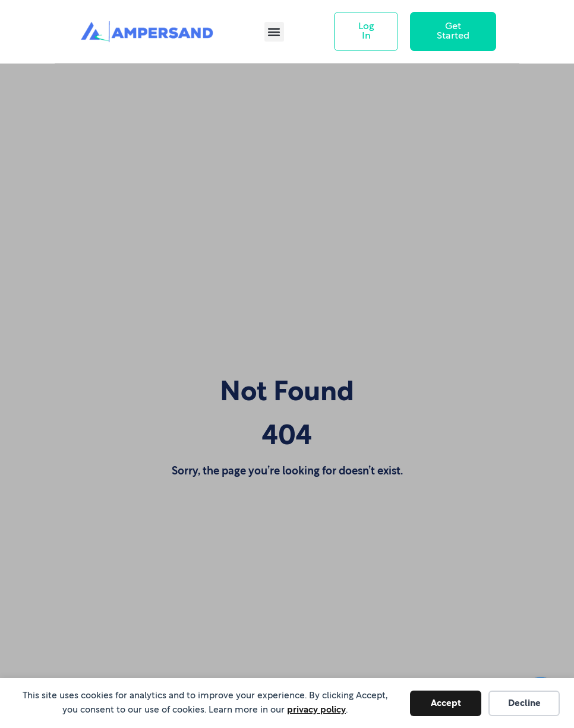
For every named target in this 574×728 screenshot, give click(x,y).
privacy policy (316, 710)
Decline (524, 703)
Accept (446, 703)
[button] (274, 32)
